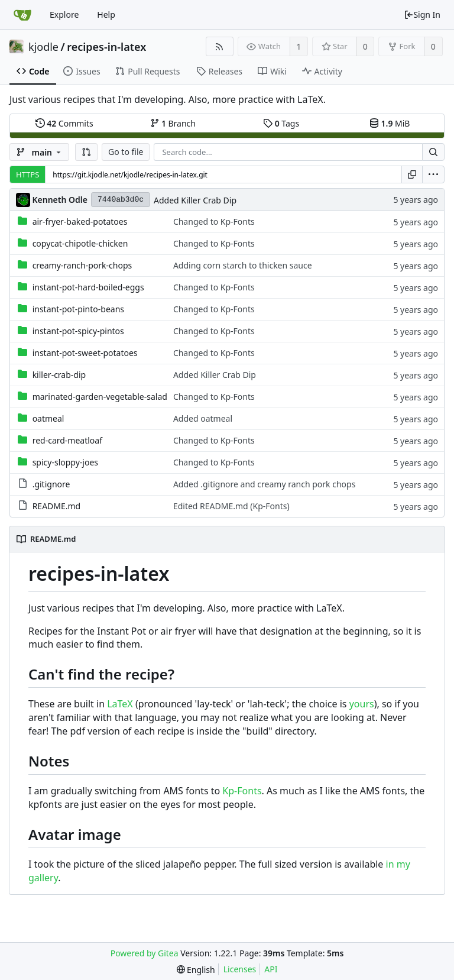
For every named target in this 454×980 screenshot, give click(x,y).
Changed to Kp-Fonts (214, 221)
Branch (173, 123)
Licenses (240, 969)
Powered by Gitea (145, 953)
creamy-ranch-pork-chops (82, 265)
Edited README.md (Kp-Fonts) (231, 506)
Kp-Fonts (242, 791)
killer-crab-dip (59, 375)
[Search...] (433, 152)
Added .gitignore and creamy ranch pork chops (264, 484)
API (271, 969)
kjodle (43, 47)
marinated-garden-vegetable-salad (100, 397)
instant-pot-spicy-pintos (78, 331)
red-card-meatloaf (67, 440)
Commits (64, 123)
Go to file (126, 152)
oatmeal (48, 418)
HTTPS (27, 174)
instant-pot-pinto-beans (78, 309)
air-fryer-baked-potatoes (80, 221)
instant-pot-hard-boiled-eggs (88, 287)
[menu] (433, 174)
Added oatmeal (203, 418)
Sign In (422, 14)
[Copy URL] (412, 174)
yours (362, 704)
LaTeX (120, 704)
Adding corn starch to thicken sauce (243, 265)
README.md (57, 506)
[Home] (22, 15)
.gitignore (51, 484)
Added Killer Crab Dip (195, 200)
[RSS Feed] (220, 46)
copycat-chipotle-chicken (80, 243)
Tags (281, 123)
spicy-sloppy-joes (65, 462)
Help (106, 14)
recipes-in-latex (106, 47)
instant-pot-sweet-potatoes (85, 353)
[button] (86, 152)
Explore (64, 14)
